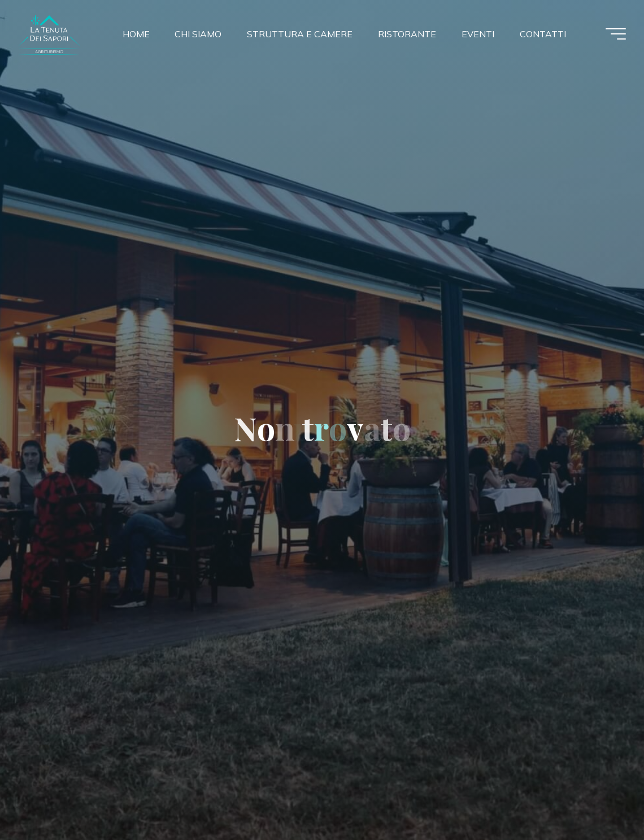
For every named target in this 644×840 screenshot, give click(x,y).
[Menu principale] (616, 34)
